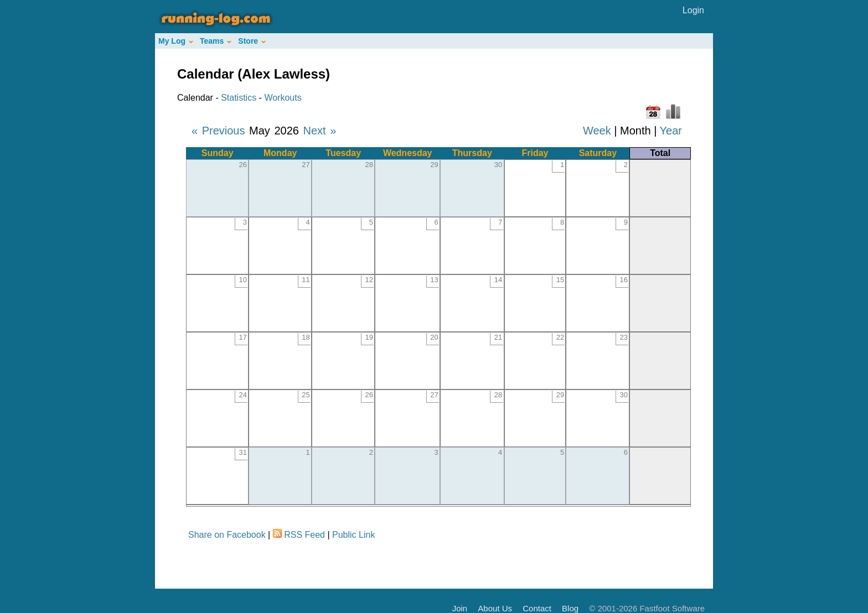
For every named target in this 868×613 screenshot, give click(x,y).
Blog (570, 608)
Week (597, 131)
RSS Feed (304, 535)
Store (252, 41)
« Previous (218, 131)
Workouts (283, 98)
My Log (176, 41)
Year (671, 131)
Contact (537, 608)
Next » (319, 131)
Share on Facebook (227, 535)
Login (693, 10)
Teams (216, 41)
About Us (495, 608)
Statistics (239, 98)
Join (460, 608)
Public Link (353, 535)
